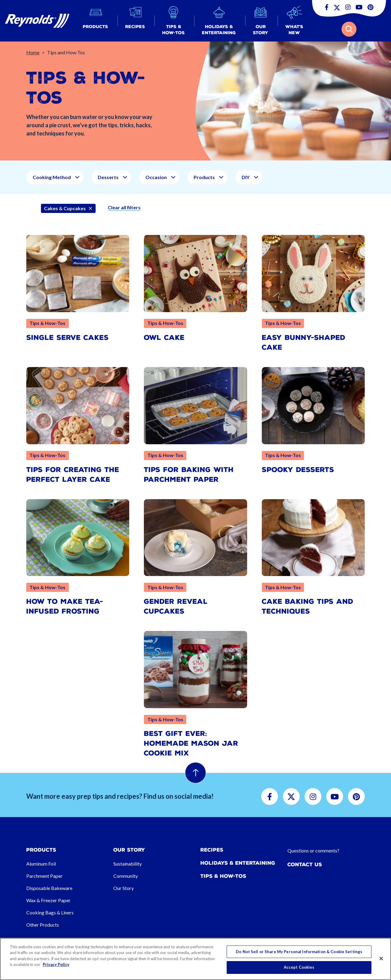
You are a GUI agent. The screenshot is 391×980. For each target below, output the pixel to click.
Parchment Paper (44, 876)
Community (126, 876)
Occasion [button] (156, 177)
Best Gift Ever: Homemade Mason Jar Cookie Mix (191, 743)
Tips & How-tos (223, 876)
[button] (95, 21)
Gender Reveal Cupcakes (176, 606)
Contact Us (305, 865)
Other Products (43, 925)
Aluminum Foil (41, 864)
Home (33, 52)
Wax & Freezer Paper (48, 900)
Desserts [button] (108, 177)
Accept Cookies (299, 967)
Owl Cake (164, 338)
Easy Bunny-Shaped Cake (303, 342)
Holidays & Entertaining (238, 863)
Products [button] (204, 177)
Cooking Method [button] (52, 177)
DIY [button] (246, 177)
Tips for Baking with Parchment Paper (189, 475)
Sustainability (128, 864)
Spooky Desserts (298, 470)
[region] (195, 959)
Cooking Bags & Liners (50, 912)
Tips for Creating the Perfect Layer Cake (73, 475)
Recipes (212, 850)
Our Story (124, 888)
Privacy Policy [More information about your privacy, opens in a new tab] (56, 964)
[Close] (381, 958)
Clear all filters (124, 207)
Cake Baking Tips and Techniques (307, 606)
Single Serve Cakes (68, 338)
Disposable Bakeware (49, 888)
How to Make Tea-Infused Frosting (65, 606)
